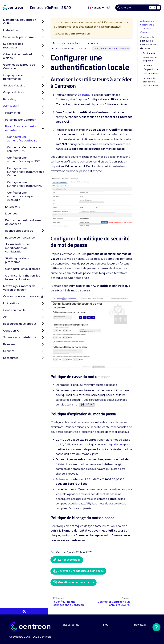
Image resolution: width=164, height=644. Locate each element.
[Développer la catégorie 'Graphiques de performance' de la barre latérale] (43, 77)
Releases (9, 344)
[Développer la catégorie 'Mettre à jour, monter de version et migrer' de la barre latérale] (43, 288)
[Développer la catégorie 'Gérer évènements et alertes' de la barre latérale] (43, 56)
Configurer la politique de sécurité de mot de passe (149, 43)
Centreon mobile (14, 310)
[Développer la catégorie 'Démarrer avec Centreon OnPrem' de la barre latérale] (43, 22)
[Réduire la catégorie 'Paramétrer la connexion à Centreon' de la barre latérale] (43, 128)
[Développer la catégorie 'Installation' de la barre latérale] (43, 30)
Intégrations (11, 303)
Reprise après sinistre (19, 231)
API (5, 317)
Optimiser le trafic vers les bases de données (23, 277)
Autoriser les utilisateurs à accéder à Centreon (147, 27)
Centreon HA (12, 331)
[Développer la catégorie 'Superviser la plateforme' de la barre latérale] (43, 337)
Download (140, 625)
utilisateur (85, 95)
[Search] (138, 8)
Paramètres (13, 113)
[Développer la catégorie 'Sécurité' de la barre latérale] (43, 351)
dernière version (79, 34)
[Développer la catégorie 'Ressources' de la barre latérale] (43, 358)
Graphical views (14, 92)
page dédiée (115, 444)
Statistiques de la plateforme (17, 260)
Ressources (11, 358)
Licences (11, 213)
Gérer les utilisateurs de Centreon (19, 66)
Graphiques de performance (13, 77)
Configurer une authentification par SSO (24, 159)
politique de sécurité (70, 139)
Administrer (11, 106)
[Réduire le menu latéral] (24, 611)
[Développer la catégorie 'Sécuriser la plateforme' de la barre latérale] (43, 37)
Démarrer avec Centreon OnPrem (20, 21)
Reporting (10, 99)
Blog (106, 625)
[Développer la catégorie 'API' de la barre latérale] (43, 317)
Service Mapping (14, 85)
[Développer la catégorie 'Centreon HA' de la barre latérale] (43, 331)
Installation (11, 30)
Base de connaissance (20, 237)
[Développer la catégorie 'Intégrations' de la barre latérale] (43, 303)
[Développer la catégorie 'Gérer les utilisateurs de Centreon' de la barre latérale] (43, 66)
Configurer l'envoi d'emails (23, 269)
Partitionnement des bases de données (23, 222)
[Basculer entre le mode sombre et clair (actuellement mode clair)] (108, 8)
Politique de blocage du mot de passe (150, 82)
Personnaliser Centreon (21, 120)
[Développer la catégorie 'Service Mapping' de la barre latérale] (43, 86)
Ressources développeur (20, 324)
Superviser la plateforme (20, 337)
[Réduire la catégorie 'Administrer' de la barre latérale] (43, 106)
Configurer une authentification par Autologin (20, 196)
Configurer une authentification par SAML (25, 184)
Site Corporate (71, 625)
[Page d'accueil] (54, 43)
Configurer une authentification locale (22, 139)
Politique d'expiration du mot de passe (151, 69)
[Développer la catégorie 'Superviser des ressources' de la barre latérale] (43, 46)
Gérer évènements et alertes (18, 56)
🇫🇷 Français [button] (94, 8)
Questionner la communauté (74, 582)
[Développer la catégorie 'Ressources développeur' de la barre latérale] (43, 324)
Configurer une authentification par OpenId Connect (26, 172)
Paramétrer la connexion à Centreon (21, 128)
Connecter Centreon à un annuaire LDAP (24, 149)
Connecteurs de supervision (23, 296)
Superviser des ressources (13, 46)
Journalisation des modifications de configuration (17, 248)
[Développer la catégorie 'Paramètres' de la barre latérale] (43, 113)
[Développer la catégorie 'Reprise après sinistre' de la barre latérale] (43, 231)
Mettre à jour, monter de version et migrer (19, 288)
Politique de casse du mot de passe (150, 57)
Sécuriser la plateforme (19, 37)
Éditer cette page (67, 560)
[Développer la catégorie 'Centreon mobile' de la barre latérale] (43, 310)
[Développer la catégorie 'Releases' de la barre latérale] (43, 344)
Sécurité (9, 351)
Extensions (12, 207)
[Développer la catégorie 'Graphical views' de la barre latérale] (43, 92)
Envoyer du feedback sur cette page (78, 571)
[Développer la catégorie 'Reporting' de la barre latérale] (43, 99)
